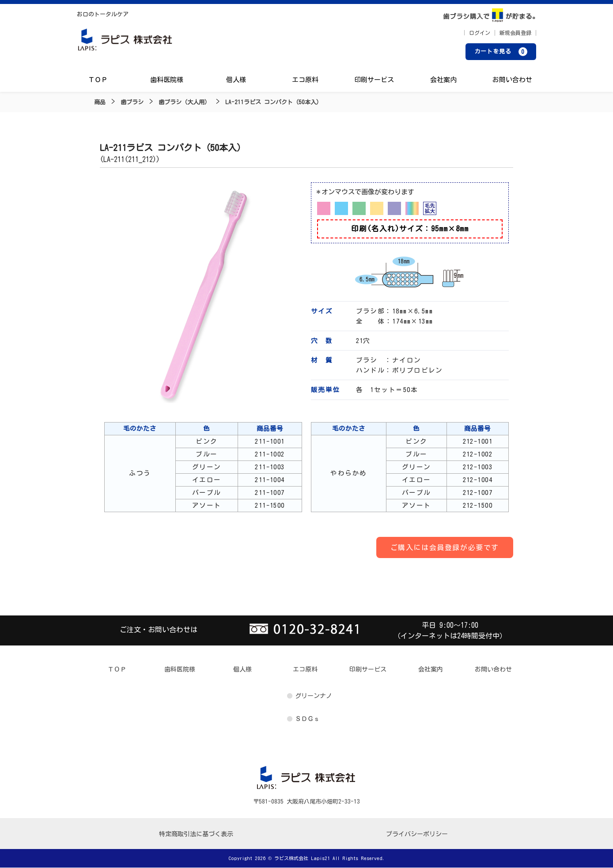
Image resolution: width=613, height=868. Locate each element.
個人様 (236, 81)
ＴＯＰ (98, 81)
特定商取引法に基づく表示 (196, 834)
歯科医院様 (167, 81)
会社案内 (443, 81)
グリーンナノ (314, 696)
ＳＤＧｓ (307, 719)
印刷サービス (374, 81)
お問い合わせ (512, 81)
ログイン (480, 33)
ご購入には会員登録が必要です (445, 548)
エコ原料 (305, 81)
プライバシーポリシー (417, 834)
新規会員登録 (515, 33)
